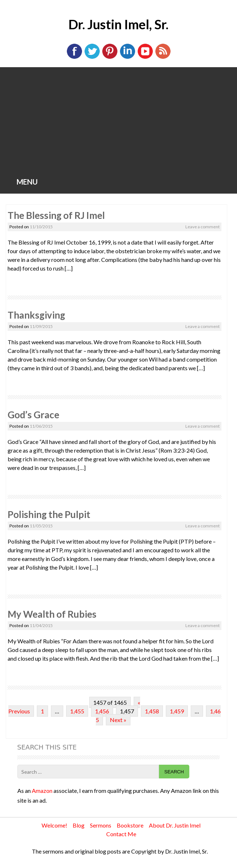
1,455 (77, 711)
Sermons (101, 825)
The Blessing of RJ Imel (56, 215)
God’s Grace (33, 415)
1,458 (152, 711)
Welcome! (54, 825)
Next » (118, 720)
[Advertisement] (119, 121)
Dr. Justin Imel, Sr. (118, 24)
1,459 (177, 711)
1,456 (102, 711)
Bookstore (130, 825)
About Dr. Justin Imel (175, 825)
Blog (79, 825)
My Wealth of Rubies (52, 614)
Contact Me (121, 834)
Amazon (42, 791)
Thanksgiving (36, 315)
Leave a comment (202, 227)
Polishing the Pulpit (49, 514)
